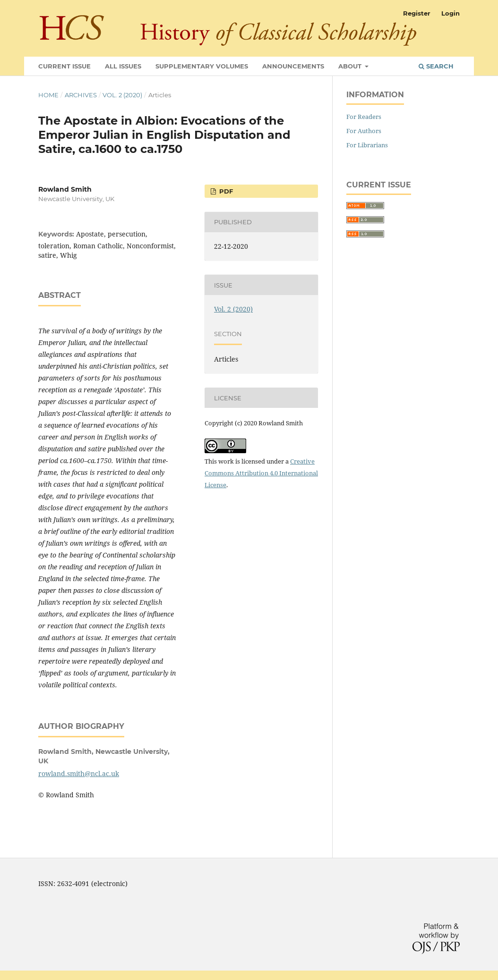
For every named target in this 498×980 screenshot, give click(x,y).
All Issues (123, 66)
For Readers (364, 117)
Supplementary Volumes (202, 66)
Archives (81, 95)
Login (451, 13)
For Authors (364, 131)
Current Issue (64, 66)
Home (48, 95)
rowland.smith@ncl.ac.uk (79, 773)
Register (417, 13)
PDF (225, 191)
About (351, 66)
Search (436, 66)
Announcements (293, 66)
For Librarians (367, 145)
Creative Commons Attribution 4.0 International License (261, 473)
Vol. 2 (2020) (122, 95)
